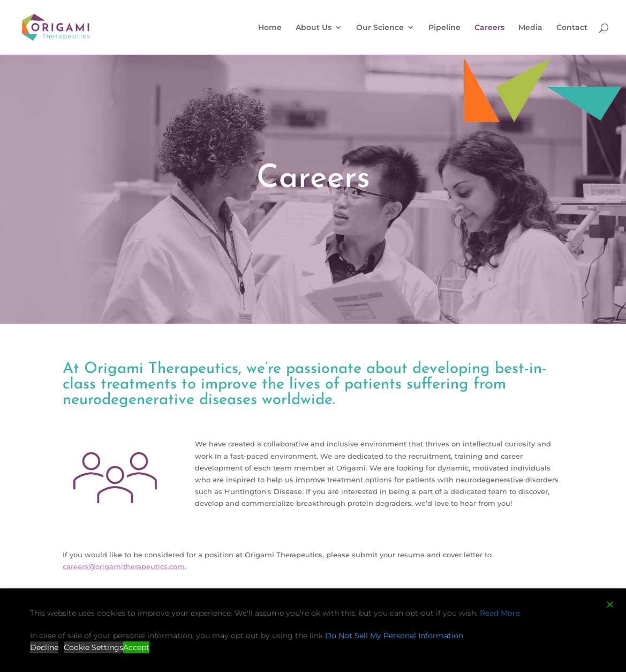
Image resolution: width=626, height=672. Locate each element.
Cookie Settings (93, 647)
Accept (136, 647)
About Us (314, 28)
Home (270, 28)
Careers (489, 28)
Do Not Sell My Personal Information (394, 636)
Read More (500, 613)
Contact (572, 28)
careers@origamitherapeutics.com (124, 566)
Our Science (380, 28)
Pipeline (444, 28)
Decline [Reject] (44, 647)
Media (530, 28)
